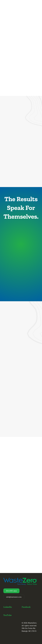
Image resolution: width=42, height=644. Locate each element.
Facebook (26, 607)
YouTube (7, 615)
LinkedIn (8, 607)
